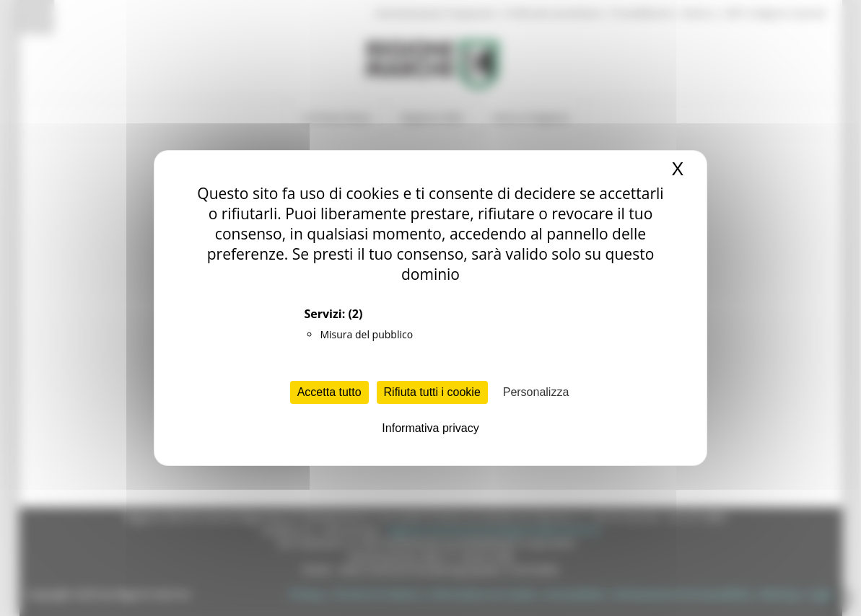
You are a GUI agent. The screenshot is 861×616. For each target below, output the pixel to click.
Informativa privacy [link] (430, 428)
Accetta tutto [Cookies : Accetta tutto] (329, 392)
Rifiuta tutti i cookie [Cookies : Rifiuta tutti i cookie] (432, 392)
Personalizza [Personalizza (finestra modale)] (536, 392)
